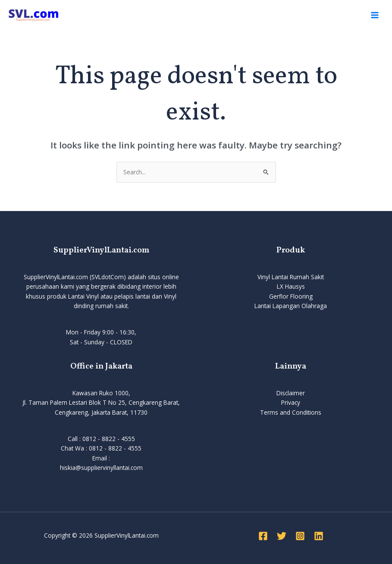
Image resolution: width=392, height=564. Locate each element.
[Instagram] (300, 536)
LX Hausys (291, 286)
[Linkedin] (319, 536)
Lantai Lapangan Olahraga (291, 306)
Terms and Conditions (291, 412)
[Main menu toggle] (375, 15)
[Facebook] (263, 536)
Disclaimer (291, 393)
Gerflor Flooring (291, 296)
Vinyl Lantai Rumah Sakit (291, 277)
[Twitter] (282, 536)
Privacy (291, 402)
